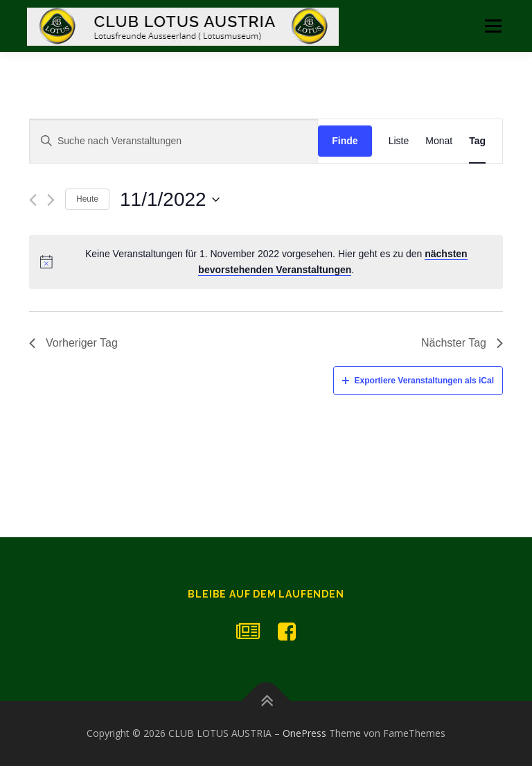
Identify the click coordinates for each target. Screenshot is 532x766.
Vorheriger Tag (73, 343)
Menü (493, 26)
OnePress (304, 733)
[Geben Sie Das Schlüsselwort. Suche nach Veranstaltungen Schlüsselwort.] (174, 141)
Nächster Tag (462, 343)
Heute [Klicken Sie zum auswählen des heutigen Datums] (87, 199)
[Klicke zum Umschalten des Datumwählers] (170, 200)
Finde (345, 141)
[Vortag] (33, 200)
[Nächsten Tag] (51, 200)
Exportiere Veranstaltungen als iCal (418, 381)
